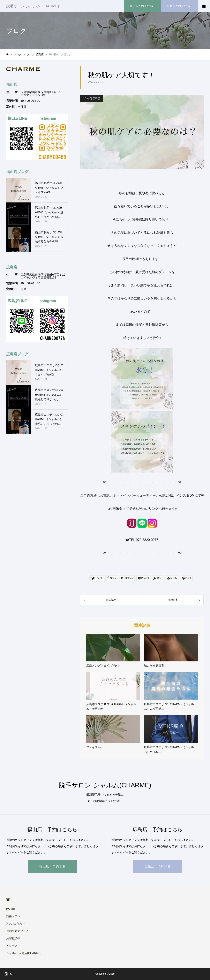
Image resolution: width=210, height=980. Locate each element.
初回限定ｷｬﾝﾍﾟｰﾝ (17, 931)
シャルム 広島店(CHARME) (24, 953)
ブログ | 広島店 (92, 98)
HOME (8, 899)
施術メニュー (15, 916)
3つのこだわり (16, 923)
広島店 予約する (158, 866)
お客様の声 (13, 938)
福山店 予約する (52, 866)
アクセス (12, 946)
